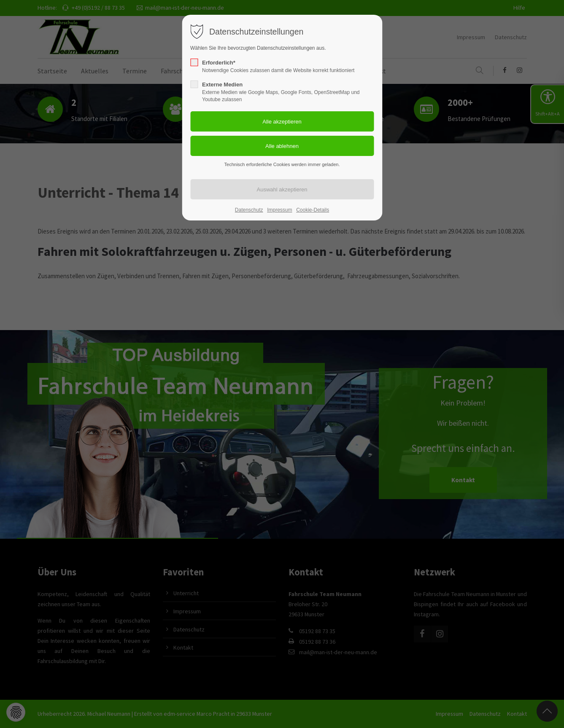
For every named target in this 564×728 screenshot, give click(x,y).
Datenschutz (249, 210)
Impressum (279, 210)
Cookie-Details (313, 210)
